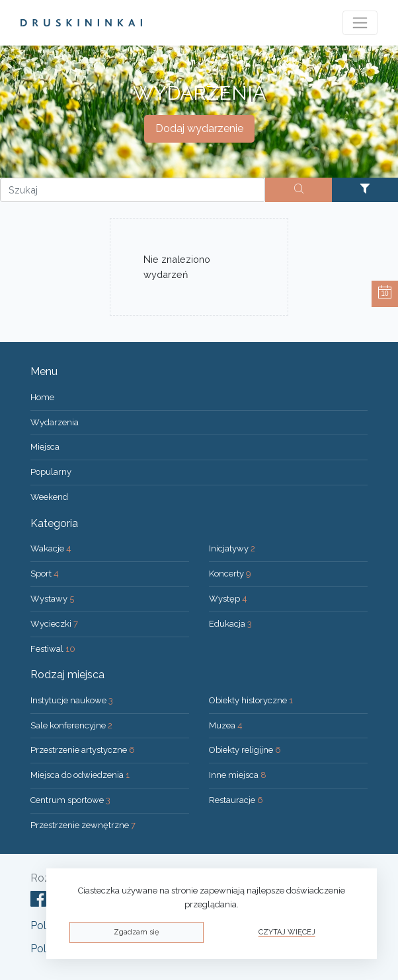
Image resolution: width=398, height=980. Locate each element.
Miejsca (45, 447)
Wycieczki (54, 624)
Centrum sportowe (70, 800)
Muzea (226, 725)
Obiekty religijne (245, 750)
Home (42, 397)
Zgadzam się (136, 932)
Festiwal (53, 649)
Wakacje (51, 548)
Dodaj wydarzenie (199, 128)
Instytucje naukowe (72, 700)
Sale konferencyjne (71, 725)
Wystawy (52, 599)
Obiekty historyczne (251, 700)
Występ (228, 599)
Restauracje (236, 800)
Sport (45, 574)
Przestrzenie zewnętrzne (83, 825)
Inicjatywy (232, 548)
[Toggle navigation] (360, 23)
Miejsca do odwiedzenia (80, 775)
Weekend (49, 497)
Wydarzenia (55, 422)
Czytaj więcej (287, 932)
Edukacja (230, 624)
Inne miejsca (238, 775)
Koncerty (230, 574)
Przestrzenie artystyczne (83, 750)
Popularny (51, 472)
